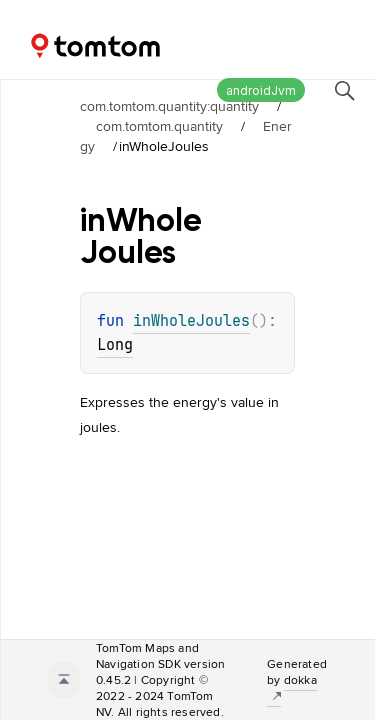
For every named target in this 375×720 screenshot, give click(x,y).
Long (115, 345)
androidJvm (261, 90)
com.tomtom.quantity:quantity (169, 106)
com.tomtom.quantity (159, 126)
